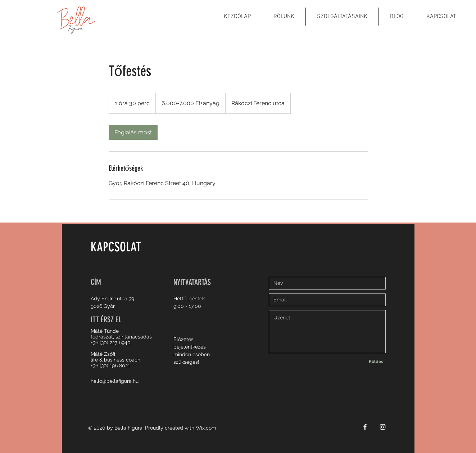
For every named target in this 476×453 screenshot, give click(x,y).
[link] (133, 133)
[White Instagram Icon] (383, 427)
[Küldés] (376, 362)
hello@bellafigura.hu (115, 381)
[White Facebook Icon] (365, 427)
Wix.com (206, 428)
